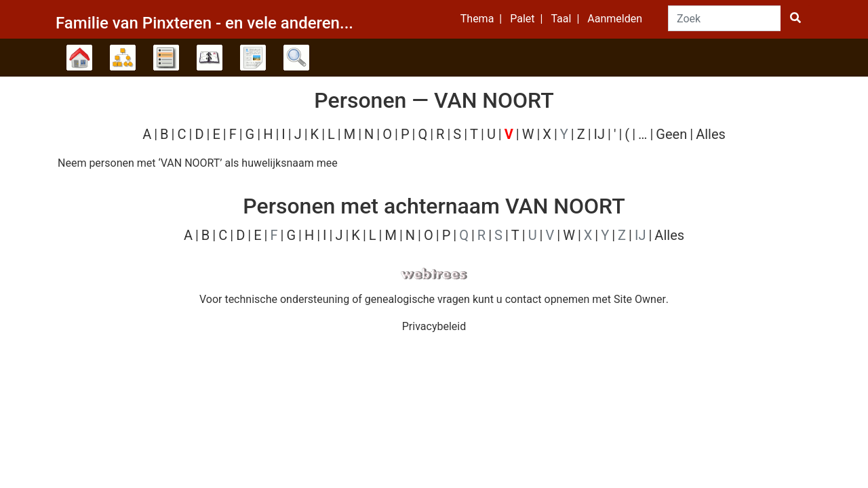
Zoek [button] (296, 58)
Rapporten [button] (253, 58)
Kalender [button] (210, 58)
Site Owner (640, 299)
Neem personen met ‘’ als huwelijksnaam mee (198, 163)
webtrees (434, 274)
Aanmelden (615, 19)
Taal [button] (561, 19)
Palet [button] (522, 19)
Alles (711, 134)
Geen (671, 134)
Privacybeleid (434, 326)
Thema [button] (477, 19)
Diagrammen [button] (123, 58)
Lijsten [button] (166, 58)
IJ (599, 134)
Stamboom (79, 58)
